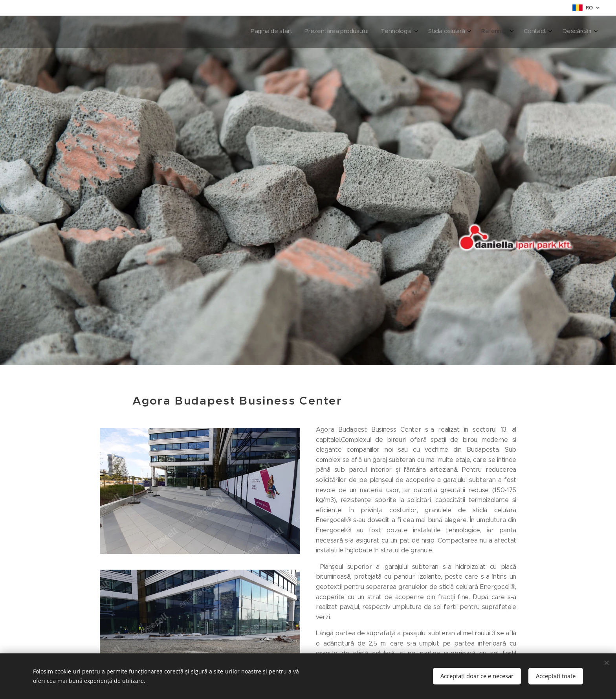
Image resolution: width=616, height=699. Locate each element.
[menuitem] (502, 32)
